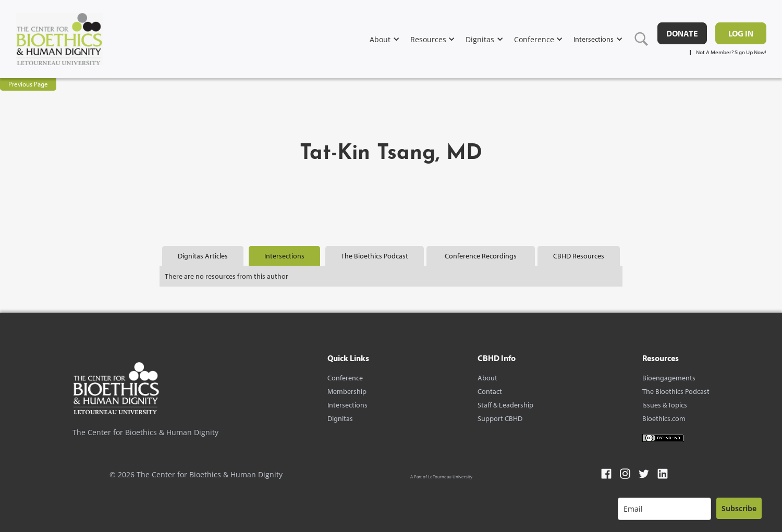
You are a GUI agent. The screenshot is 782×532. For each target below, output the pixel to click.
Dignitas (340, 418)
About (487, 378)
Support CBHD (500, 418)
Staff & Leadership (505, 405)
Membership (347, 391)
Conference (345, 378)
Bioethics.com (664, 418)
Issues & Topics (665, 405)
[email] (664, 509)
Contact (490, 391)
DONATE (682, 33)
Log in (741, 33)
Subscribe (739, 508)
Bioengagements (669, 378)
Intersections (347, 405)
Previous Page (28, 84)
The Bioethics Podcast (676, 391)
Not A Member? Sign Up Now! (731, 52)
